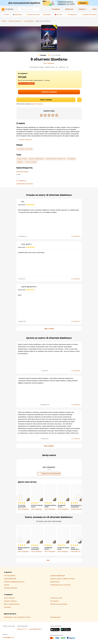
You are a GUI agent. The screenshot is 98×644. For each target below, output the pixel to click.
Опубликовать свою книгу (25, 184)
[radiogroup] (49, 115)
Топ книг (59, 15)
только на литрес (31, 162)
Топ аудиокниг (72, 15)
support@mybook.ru (35, 629)
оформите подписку (36, 104)
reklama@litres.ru (8, 638)
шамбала (20, 162)
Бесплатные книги (34, 15)
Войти (95, 9)
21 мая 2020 (45, 371)
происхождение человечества (55, 159)
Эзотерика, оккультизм (25, 149)
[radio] (41, 115)
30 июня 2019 (45, 439)
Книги (7, 15)
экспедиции (71, 159)
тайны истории (22, 159)
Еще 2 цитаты (49, 446)
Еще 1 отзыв (49, 329)
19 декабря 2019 (45, 405)
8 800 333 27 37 (22, 629)
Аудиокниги (18, 15)
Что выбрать (56, 9)
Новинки (48, 15)
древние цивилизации (36, 159)
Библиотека (69, 9)
